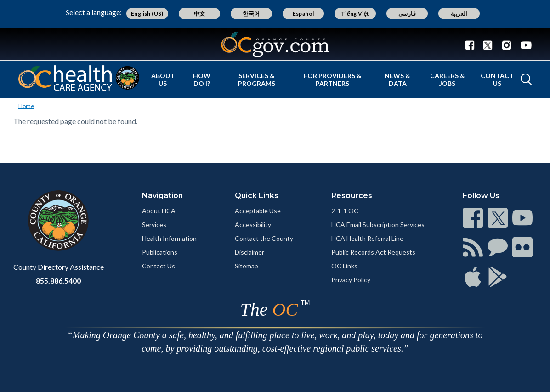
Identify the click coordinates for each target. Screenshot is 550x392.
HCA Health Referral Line (367, 238)
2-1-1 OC (345, 211)
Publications (160, 252)
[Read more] (275, 44)
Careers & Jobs (448, 80)
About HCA (159, 211)
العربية (459, 14)
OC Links (344, 266)
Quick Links (257, 196)
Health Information (169, 238)
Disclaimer (249, 252)
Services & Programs (257, 80)
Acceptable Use (258, 211)
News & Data (397, 80)
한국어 (251, 14)
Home (26, 106)
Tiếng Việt (355, 14)
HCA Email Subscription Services (378, 224)
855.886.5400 (58, 281)
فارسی (407, 14)
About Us (163, 80)
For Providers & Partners (333, 80)
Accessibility (253, 224)
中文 (200, 14)
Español (303, 14)
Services (154, 224)
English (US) (147, 14)
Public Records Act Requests (373, 252)
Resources (352, 196)
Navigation (162, 196)
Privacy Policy (351, 280)
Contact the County (264, 238)
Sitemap (247, 266)
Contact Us (497, 80)
